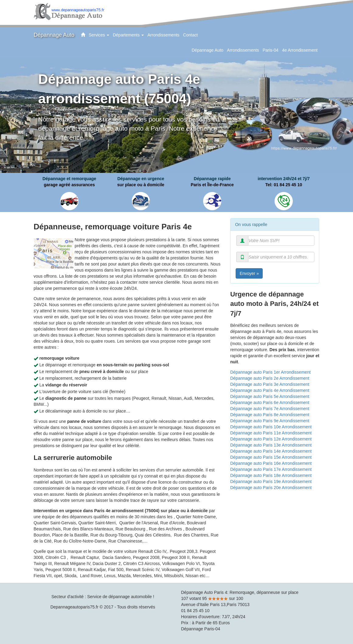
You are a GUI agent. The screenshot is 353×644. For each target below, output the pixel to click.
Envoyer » (249, 273)
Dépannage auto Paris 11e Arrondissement (271, 433)
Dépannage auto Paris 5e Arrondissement (270, 396)
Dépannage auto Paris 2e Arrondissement (270, 378)
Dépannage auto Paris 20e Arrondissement (271, 488)
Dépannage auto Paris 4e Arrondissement (270, 390)
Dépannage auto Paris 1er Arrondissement (270, 372)
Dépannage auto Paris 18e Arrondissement (271, 475)
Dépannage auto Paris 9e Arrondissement (270, 421)
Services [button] (100, 38)
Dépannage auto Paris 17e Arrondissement (271, 469)
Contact (190, 35)
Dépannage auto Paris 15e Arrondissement (271, 457)
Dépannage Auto (54, 35)
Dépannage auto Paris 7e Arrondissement (270, 409)
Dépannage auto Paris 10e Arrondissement (271, 427)
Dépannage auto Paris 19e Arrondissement (271, 481)
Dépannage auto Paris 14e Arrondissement (271, 451)
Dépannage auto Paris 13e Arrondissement (271, 445)
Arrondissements (163, 35)
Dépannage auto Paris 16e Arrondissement (271, 463)
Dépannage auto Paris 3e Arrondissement (270, 384)
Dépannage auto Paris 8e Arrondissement (270, 415)
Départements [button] (129, 38)
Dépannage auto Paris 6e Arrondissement (270, 402)
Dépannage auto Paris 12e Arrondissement (271, 439)
